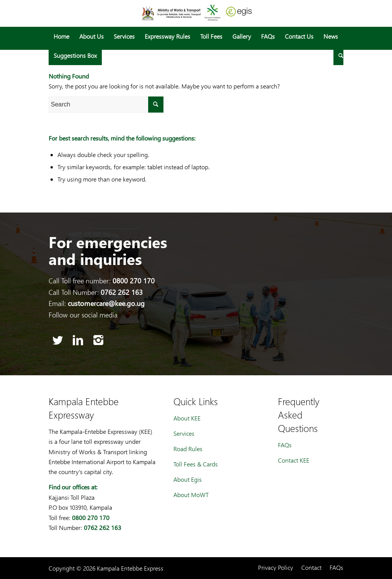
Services (184, 433)
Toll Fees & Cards (196, 464)
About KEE (187, 418)
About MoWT (191, 495)
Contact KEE (294, 460)
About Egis (188, 479)
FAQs (285, 445)
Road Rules (188, 449)
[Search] (338, 56)
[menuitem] (61, 36)
